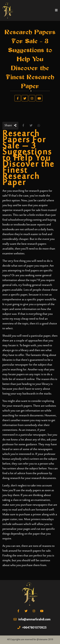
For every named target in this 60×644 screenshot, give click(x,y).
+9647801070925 (32, 628)
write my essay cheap (15, 319)
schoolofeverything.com (23, 220)
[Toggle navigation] (56, 10)
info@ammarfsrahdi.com (32, 620)
